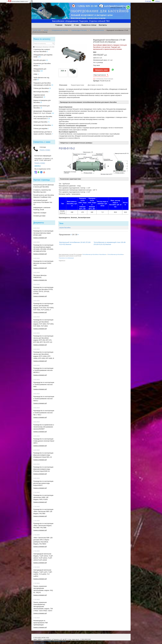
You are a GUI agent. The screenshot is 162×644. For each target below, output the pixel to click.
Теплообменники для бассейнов (115, 254)
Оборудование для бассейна (60, 30)
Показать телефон (45, 150)
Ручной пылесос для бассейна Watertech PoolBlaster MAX (44, 196)
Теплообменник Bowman (97, 30)
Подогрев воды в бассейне (79, 30)
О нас (76, 25)
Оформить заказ (101, 70)
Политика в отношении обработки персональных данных (50, 641)
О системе (148, 1)
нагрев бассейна (65, 228)
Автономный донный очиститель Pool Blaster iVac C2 (43, 202)
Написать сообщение (40, 643)
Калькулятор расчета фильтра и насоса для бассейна (44, 186)
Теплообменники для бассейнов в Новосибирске (94, 254)
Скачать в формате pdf (40, 238)
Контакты (103, 25)
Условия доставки (39, 216)
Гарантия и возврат (40, 213)
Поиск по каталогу (42, 39)
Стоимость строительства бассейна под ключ (42, 191)
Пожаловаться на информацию (66, 258)
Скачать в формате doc (40, 280)
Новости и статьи (89, 25)
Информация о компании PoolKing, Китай (42, 209)
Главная (59, 25)
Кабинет (158, 1)
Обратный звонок (100, 75)
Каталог (68, 25)
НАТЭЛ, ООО (37, 30)
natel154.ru (38, 166)
